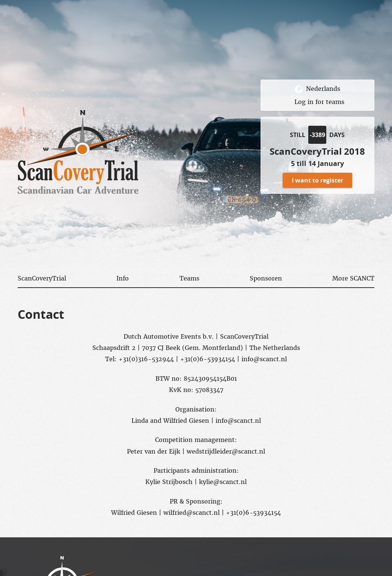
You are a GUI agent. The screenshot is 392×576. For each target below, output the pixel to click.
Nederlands (323, 89)
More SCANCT (353, 278)
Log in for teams (319, 102)
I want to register (317, 180)
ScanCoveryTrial (42, 278)
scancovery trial (78, 152)
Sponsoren (266, 278)
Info (123, 278)
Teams (189, 278)
